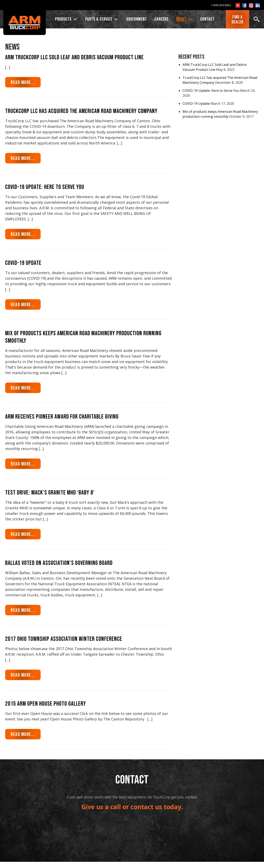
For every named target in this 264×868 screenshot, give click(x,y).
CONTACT (207, 19)
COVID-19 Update (196, 104)
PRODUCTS (66, 20)
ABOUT (184, 20)
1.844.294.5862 (221, 5)
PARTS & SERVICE (102, 20)
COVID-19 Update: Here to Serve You (211, 91)
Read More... (26, 82)
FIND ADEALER (237, 20)
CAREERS (161, 19)
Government (137, 19)
